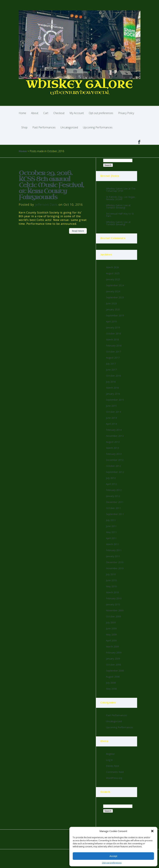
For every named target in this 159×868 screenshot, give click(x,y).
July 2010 (111, 574)
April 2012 (111, 484)
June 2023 (111, 303)
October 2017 (113, 352)
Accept (113, 856)
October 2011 (113, 508)
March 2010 (112, 592)
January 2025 (113, 279)
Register (110, 754)
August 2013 (113, 442)
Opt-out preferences (112, 863)
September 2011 (115, 514)
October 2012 (113, 466)
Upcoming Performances (98, 127)
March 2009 (112, 647)
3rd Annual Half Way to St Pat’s (120, 215)
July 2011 (111, 520)
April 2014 (111, 424)
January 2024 (113, 291)
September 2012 (115, 472)
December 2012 (115, 460)
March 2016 (112, 388)
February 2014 (114, 430)
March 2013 (112, 448)
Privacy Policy (126, 113)
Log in (109, 760)
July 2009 (111, 622)
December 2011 (115, 502)
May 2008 (111, 689)
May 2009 (111, 634)
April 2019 (111, 321)
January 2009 (113, 659)
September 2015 (115, 400)
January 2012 (113, 496)
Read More (78, 231)
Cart (46, 113)
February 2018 (114, 346)
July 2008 (111, 683)
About (35, 113)
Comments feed (115, 772)
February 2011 (114, 550)
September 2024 (115, 285)
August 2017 (113, 358)
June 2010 (111, 580)
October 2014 (113, 412)
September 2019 (115, 315)
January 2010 (113, 604)
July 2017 (111, 364)
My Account (77, 113)
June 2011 (111, 526)
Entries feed (112, 766)
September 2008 (115, 671)
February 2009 (114, 653)
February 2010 (114, 598)
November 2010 (115, 568)
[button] (152, 831)
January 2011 (113, 556)
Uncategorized (69, 127)
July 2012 (111, 478)
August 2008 (113, 677)
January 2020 (113, 309)
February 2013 (114, 454)
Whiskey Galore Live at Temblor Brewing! (118, 206)
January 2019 (113, 327)
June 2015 (111, 406)
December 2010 (115, 562)
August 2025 (113, 273)
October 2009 (113, 616)
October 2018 (113, 334)
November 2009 (115, 610)
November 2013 (115, 436)
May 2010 (111, 586)
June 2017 (111, 370)
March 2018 (112, 340)
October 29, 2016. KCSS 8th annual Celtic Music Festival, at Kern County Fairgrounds (51, 185)
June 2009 (111, 628)
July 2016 (111, 382)
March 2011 (112, 544)
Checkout (59, 113)
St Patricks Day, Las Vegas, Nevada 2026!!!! (121, 198)
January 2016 (113, 394)
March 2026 (112, 267)
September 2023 (115, 297)
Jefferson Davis (46, 205)
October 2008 (113, 665)
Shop (24, 127)
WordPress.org (114, 778)
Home (22, 113)
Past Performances (44, 127)
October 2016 (113, 376)
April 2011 (111, 538)
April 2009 (111, 641)
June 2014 (111, 418)
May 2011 (111, 532)
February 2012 (114, 490)
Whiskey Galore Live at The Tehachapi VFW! (121, 190)
